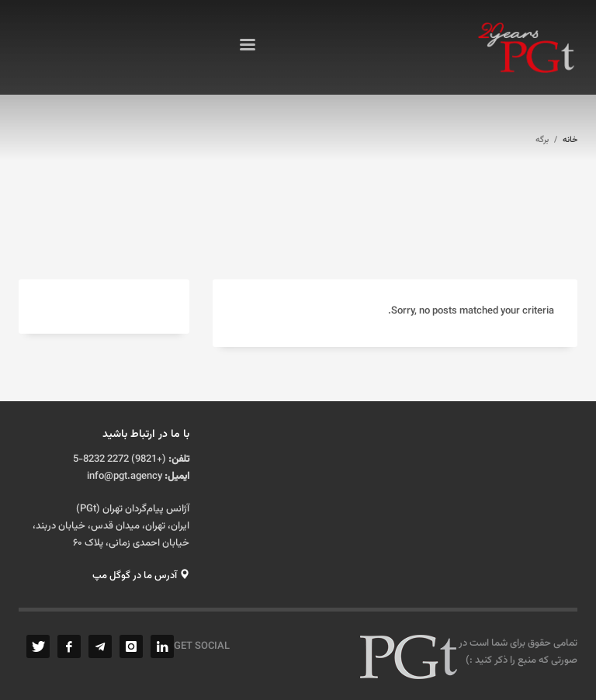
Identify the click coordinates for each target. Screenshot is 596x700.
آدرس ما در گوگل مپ (141, 576)
